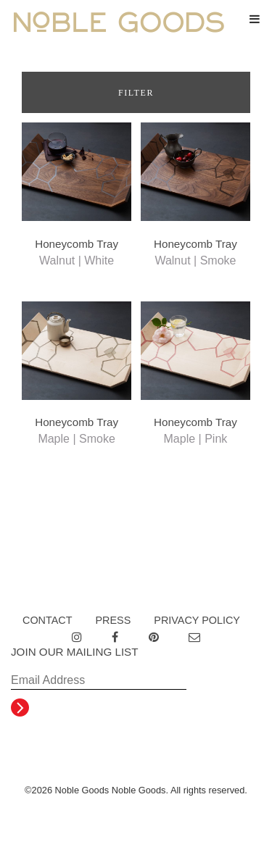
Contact (47, 620)
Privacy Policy (197, 620)
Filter (136, 93)
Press (113, 620)
